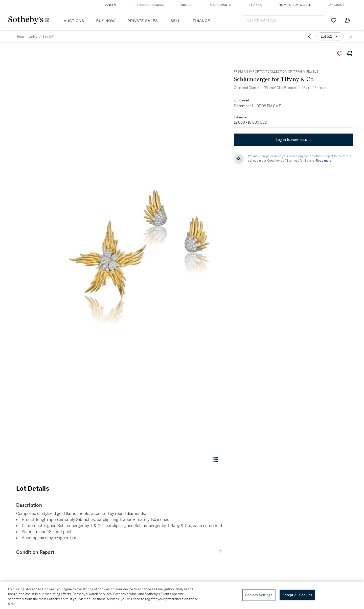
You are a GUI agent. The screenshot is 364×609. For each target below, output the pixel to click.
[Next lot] (351, 36)
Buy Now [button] (106, 21)
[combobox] (284, 20)
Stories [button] (255, 5)
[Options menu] (330, 36)
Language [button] (336, 5)
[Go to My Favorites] (334, 20)
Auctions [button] (74, 21)
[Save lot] (340, 54)
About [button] (186, 5)
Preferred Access (148, 5)
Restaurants (220, 5)
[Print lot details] (350, 54)
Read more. (324, 162)
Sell (175, 21)
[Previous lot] (309, 36)
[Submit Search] (319, 20)
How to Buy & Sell (295, 5)
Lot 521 (49, 37)
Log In (110, 5)
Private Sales (143, 21)
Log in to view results (294, 141)
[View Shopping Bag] (347, 20)
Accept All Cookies (297, 595)
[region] (182, 595)
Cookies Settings (259, 595)
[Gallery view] (215, 460)
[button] (139, 249)
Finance (201, 21)
